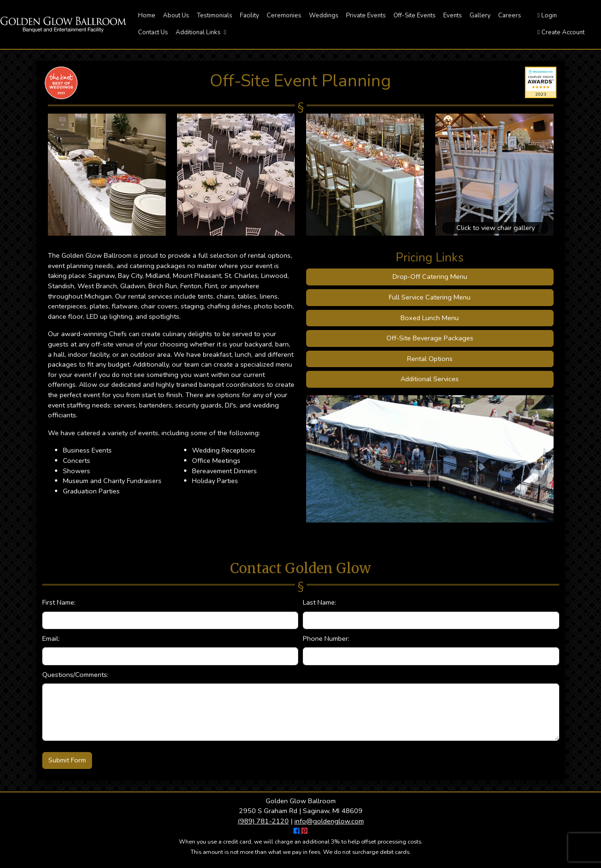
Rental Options (430, 359)
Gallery (480, 15)
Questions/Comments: (75, 675)
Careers (510, 15)
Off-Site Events (415, 15)
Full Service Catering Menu (430, 297)
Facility (250, 15)
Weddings (324, 15)
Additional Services (430, 379)
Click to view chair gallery (496, 228)
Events (453, 15)
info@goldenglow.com (329, 821)
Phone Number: (326, 638)
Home (147, 15)
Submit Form (67, 760)
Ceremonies (284, 15)
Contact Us (153, 32)
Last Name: (320, 602)
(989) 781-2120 (263, 821)
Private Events (366, 15)
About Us (176, 15)
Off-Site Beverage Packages (430, 338)
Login (547, 15)
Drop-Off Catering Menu (430, 277)
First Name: (59, 602)
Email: (51, 638)
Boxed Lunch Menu (430, 318)
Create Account (561, 32)
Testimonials (215, 15)
